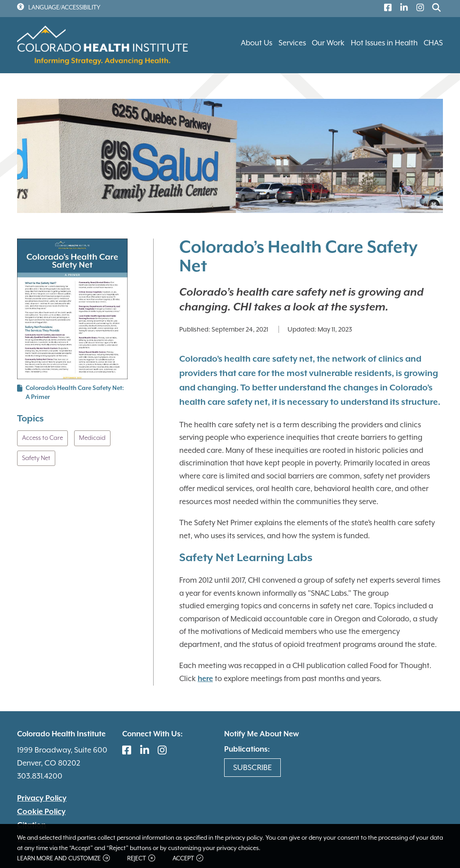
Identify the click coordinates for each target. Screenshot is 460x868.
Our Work (328, 43)
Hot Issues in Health (384, 43)
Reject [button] (141, 858)
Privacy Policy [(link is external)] (42, 798)
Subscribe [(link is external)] (252, 767)
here (205, 679)
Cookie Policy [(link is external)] (41, 812)
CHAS (433, 43)
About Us (257, 43)
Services (292, 43)
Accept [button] (188, 858)
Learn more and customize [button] (63, 858)
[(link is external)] (386, 9)
